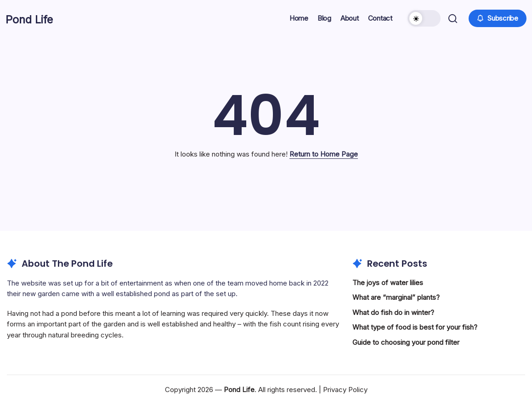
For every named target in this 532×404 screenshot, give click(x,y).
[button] (423, 18)
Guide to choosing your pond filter (406, 342)
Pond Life (38, 18)
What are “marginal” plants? (396, 297)
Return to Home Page (324, 154)
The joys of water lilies (388, 283)
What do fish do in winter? (393, 312)
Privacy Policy (345, 390)
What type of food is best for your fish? (415, 327)
